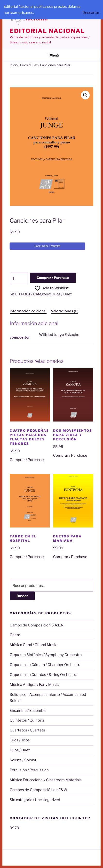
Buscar (22, 596)
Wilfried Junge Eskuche (59, 335)
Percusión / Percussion (29, 770)
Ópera (15, 635)
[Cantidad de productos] (19, 278)
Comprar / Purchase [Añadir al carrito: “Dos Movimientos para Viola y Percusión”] (70, 455)
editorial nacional (47, 31)
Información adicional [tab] (28, 311)
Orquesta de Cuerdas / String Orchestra (44, 675)
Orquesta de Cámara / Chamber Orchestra (46, 665)
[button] (85, 95)
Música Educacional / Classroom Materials (46, 780)
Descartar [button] (91, 13)
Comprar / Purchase (53, 278)
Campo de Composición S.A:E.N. (37, 625)
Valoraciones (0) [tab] (65, 311)
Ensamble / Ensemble (28, 711)
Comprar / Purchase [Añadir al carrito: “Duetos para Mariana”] (70, 557)
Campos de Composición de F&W (39, 790)
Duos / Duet (29, 65)
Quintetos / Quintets (27, 720)
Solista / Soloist (23, 760)
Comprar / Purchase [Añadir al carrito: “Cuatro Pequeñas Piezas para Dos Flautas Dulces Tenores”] (27, 460)
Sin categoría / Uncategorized (35, 800)
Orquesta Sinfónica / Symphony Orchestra (46, 655)
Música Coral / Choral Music (33, 645)
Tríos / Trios (20, 740)
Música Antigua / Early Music (34, 685)
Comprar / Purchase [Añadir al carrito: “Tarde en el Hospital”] (27, 557)
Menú (51, 55)
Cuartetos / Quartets (27, 730)
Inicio (14, 65)
